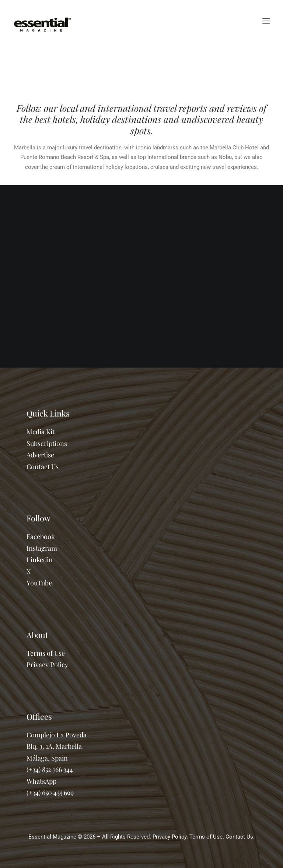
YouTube (39, 583)
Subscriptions (47, 443)
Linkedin (40, 560)
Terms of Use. (207, 837)
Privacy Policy (47, 665)
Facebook (41, 536)
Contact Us (43, 467)
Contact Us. (240, 837)
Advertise (40, 455)
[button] (266, 21)
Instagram (42, 548)
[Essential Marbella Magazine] (42, 21)
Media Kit (41, 432)
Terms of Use (46, 653)
